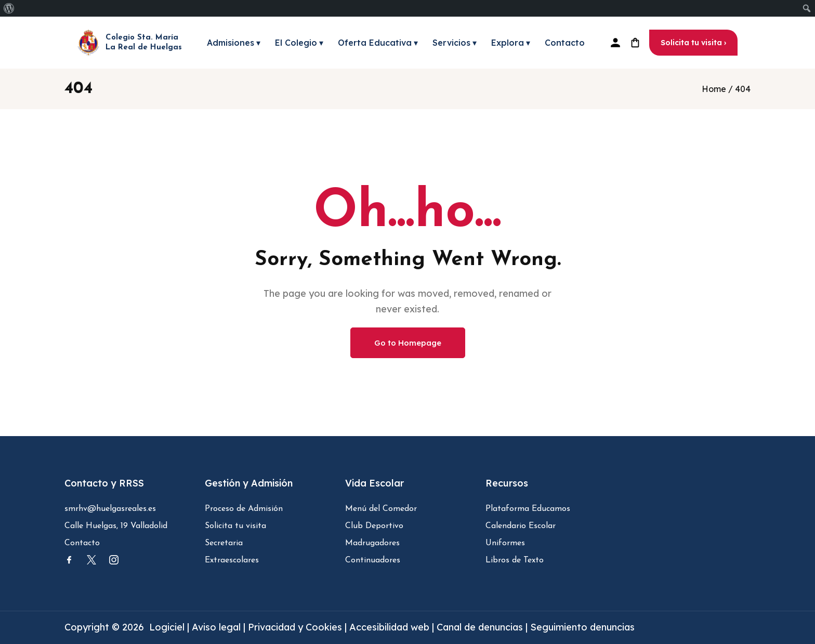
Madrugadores (372, 543)
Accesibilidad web (389, 627)
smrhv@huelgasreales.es (110, 509)
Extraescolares (232, 560)
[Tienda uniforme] (635, 43)
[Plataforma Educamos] (615, 43)
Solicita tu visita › (693, 43)
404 (743, 89)
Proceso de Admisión (244, 509)
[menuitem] (9, 8)
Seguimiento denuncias (582, 627)
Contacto (565, 43)
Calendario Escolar (521, 526)
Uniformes (505, 543)
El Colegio (299, 43)
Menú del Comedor (381, 509)
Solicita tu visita (235, 526)
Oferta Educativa (378, 43)
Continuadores (373, 560)
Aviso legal (218, 627)
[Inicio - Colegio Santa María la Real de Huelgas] (130, 43)
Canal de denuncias (480, 627)
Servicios (455, 43)
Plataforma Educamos (528, 509)
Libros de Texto (515, 560)
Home (714, 89)
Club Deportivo (374, 526)
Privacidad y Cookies (296, 627)
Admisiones (234, 43)
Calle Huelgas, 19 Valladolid (116, 526)
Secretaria (224, 543)
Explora (511, 43)
